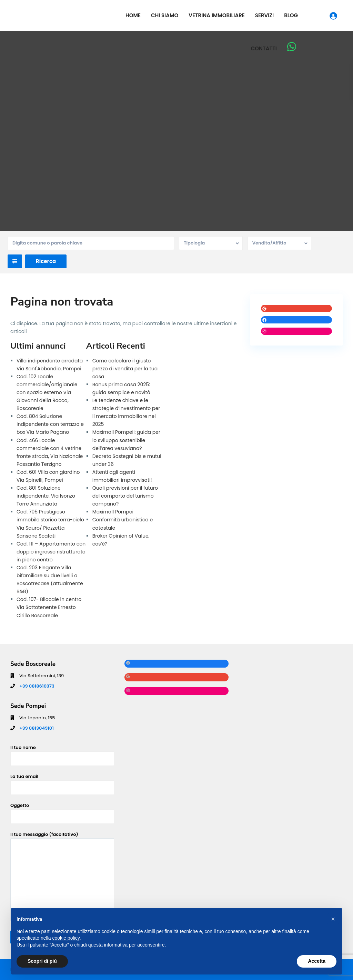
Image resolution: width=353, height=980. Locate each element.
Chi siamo (165, 15)
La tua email (62, 782)
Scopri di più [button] (42, 961)
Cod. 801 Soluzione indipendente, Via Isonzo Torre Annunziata (46, 496)
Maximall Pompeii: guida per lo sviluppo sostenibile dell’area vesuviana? (126, 440)
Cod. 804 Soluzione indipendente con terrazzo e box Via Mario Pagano (50, 424)
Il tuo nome (62, 753)
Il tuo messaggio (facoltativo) (62, 877)
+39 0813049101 (37, 728)
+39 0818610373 (37, 686)
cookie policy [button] (66, 938)
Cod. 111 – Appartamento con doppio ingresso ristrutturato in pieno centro (51, 552)
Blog (291, 15)
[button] (333, 919)
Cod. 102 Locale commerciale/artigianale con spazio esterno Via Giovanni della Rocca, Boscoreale (47, 392)
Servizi (264, 15)
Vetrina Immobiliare (217, 15)
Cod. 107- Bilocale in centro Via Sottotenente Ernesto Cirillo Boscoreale (49, 607)
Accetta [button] (317, 961)
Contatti (264, 48)
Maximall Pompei (113, 512)
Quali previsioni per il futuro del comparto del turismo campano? (125, 496)
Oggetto (62, 811)
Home (133, 15)
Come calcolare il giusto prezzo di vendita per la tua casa (125, 369)
